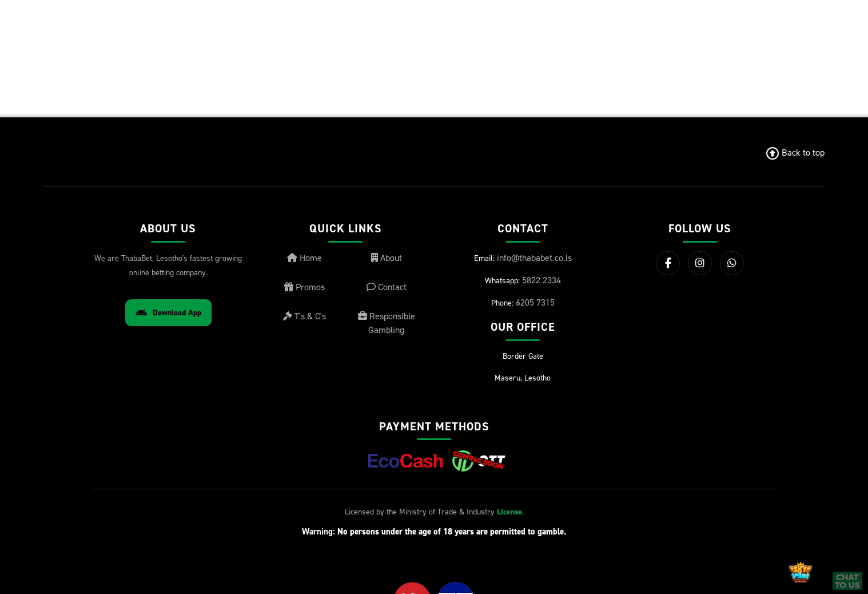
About (387, 258)
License (509, 512)
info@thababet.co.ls (534, 258)
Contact (387, 287)
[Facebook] (668, 263)
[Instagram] (700, 263)
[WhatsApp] (732, 263)
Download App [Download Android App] (168, 313)
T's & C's (304, 316)
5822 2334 (541, 280)
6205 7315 (535, 302)
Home (304, 258)
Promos (304, 287)
